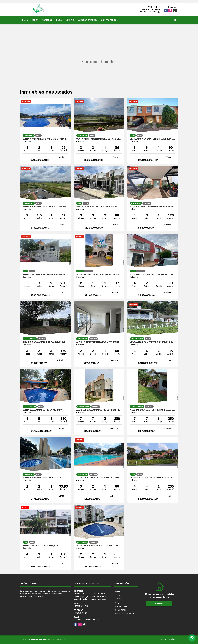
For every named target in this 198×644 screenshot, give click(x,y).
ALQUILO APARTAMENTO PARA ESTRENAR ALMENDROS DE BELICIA (99, 342)
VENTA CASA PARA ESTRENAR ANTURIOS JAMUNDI (45, 275)
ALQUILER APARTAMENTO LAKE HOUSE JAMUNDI (153, 207)
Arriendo (47, 20)
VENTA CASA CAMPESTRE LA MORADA (42, 410)
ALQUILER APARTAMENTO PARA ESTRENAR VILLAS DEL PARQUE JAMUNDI (99, 478)
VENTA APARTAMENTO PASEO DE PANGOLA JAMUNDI (99, 139)
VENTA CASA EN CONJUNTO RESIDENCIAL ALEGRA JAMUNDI (153, 139)
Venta (35, 20)
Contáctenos (109, 20)
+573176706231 (153, 9)
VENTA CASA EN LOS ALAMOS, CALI (41, 546)
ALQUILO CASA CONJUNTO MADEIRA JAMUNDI (153, 275)
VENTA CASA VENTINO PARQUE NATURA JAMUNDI (99, 207)
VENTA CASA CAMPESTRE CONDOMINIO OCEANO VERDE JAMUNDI (153, 342)
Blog (59, 20)
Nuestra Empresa (88, 20)
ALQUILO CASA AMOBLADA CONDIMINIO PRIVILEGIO (45, 342)
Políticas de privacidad (125, 614)
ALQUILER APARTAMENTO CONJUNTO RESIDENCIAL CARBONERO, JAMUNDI (99, 546)
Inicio (25, 20)
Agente (70, 20)
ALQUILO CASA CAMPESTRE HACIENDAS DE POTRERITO (153, 410)
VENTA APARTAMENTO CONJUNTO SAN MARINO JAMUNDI (45, 478)
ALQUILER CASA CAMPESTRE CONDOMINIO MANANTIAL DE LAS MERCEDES (99, 410)
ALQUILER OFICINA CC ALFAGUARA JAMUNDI (99, 275)
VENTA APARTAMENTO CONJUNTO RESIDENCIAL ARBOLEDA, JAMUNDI (45, 207)
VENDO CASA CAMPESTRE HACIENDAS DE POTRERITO (153, 478)
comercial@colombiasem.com (86, 620)
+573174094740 (150, 12)
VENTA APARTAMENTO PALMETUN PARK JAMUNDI (45, 139)
